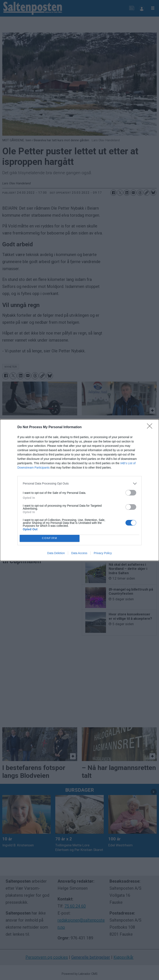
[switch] (131, 493)
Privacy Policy (103, 553)
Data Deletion (56, 553)
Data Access (79, 553)
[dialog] (79, 490)
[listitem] (79, 484)
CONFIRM (50, 538)
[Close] (151, 427)
